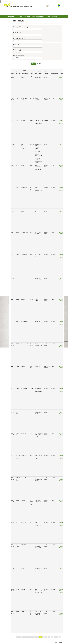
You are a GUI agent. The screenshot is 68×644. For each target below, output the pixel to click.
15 (37, 637)
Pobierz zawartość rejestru (23, 16)
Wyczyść (39, 64)
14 (34, 637)
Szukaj (34, 64)
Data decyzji (17, 44)
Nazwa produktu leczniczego (21, 27)
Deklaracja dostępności (38, 16)
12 (29, 637)
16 (40, 637)
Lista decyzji (11, 16)
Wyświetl (61, 76)
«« (18, 637)
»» (60, 637)
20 (52, 637)
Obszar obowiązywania (20, 56)
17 (43, 637)
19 (49, 637)
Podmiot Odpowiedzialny (20, 39)
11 (26, 637)
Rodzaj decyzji (17, 50)
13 (31, 637)
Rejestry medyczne (52, 16)
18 (46, 637)
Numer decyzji (17, 33)
